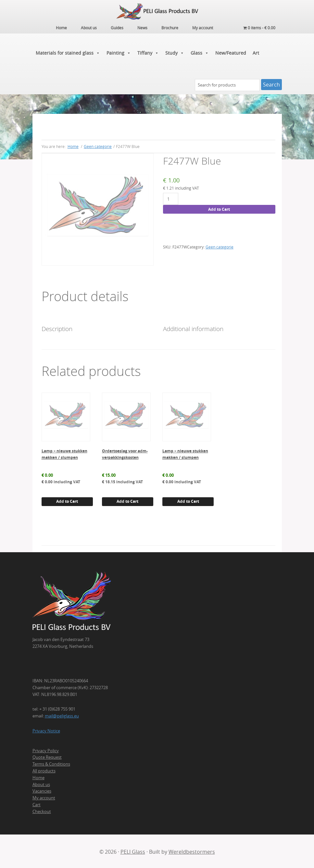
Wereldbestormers (192, 851)
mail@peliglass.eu (62, 715)
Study (175, 52)
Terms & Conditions (51, 763)
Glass (200, 52)
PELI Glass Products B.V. (157, 11)
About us (41, 783)
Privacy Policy (46, 750)
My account (44, 797)
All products (44, 770)
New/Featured (231, 52)
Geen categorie (98, 145)
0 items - (259, 28)
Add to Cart (219, 208)
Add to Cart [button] (67, 501)
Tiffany (148, 52)
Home (38, 777)
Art (256, 52)
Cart (37, 804)
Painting (119, 52)
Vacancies (42, 790)
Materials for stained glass (68, 52)
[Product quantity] (171, 198)
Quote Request (47, 756)
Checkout (42, 810)
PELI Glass (133, 851)
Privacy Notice (46, 730)
